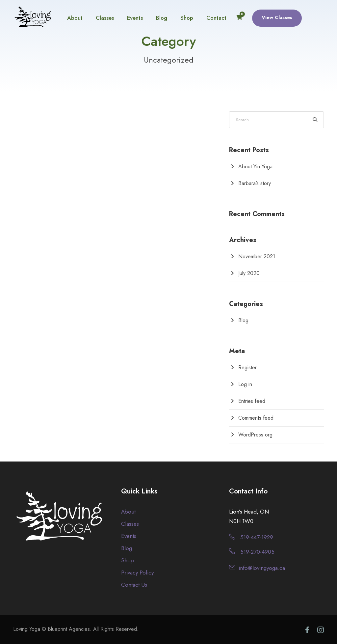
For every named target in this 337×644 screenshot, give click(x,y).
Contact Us (134, 585)
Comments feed (256, 418)
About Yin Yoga (255, 167)
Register (247, 367)
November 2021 (257, 256)
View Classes (277, 17)
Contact (216, 18)
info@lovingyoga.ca (262, 568)
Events (135, 18)
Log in (245, 384)
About (75, 18)
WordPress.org (255, 435)
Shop (187, 18)
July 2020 (249, 273)
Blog (162, 18)
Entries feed (252, 401)
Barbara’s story (255, 183)
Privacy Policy (137, 573)
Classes (105, 18)
